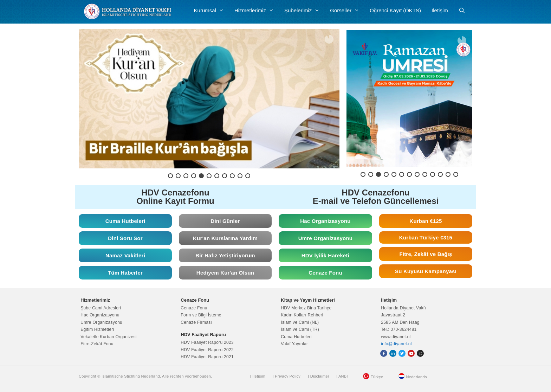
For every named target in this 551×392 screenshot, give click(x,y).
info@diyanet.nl (396, 344)
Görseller (347, 11)
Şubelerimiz (304, 11)
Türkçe (377, 377)
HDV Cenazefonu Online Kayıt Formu (175, 197)
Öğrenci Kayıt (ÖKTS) (395, 10)
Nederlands (417, 377)
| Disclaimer (319, 376)
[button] (209, 99)
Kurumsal (212, 11)
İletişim (440, 10)
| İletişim (258, 376)
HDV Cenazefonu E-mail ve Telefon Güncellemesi (376, 197)
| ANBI (342, 376)
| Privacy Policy (287, 376)
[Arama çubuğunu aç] (462, 11)
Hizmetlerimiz (257, 11)
